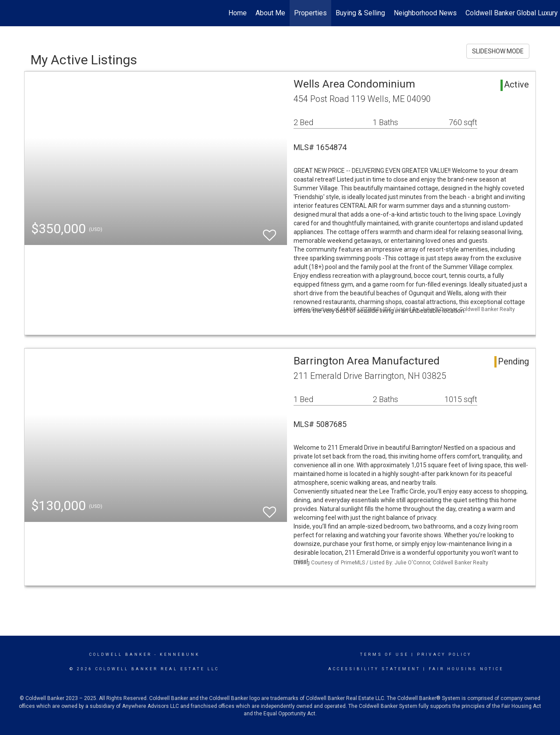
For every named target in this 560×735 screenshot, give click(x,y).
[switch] (269, 231)
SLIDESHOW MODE (498, 51)
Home (238, 13)
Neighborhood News (425, 13)
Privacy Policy (444, 654)
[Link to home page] (11, 13)
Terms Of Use (384, 654)
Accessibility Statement (374, 669)
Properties (310, 13)
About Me (270, 13)
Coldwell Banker (121, 654)
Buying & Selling (360, 13)
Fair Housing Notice (466, 669)
